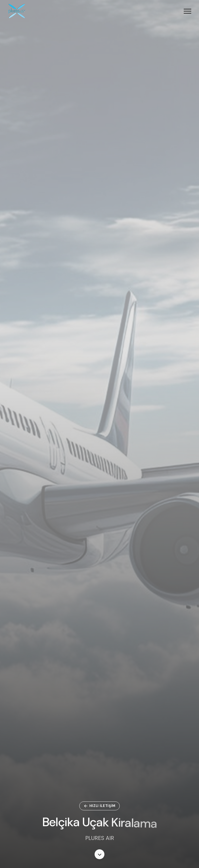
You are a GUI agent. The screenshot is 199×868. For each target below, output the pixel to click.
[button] (187, 11)
